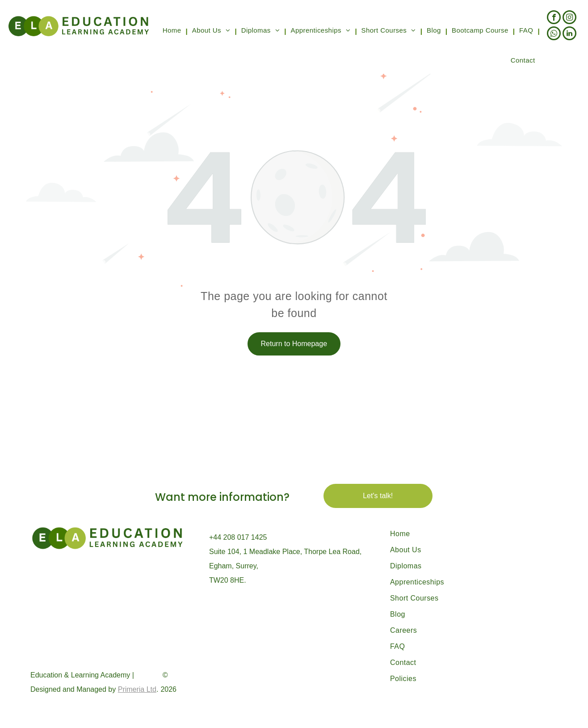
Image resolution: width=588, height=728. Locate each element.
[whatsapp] (554, 34)
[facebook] (554, 18)
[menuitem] (173, 31)
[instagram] (569, 18)
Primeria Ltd (137, 689)
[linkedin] (569, 34)
